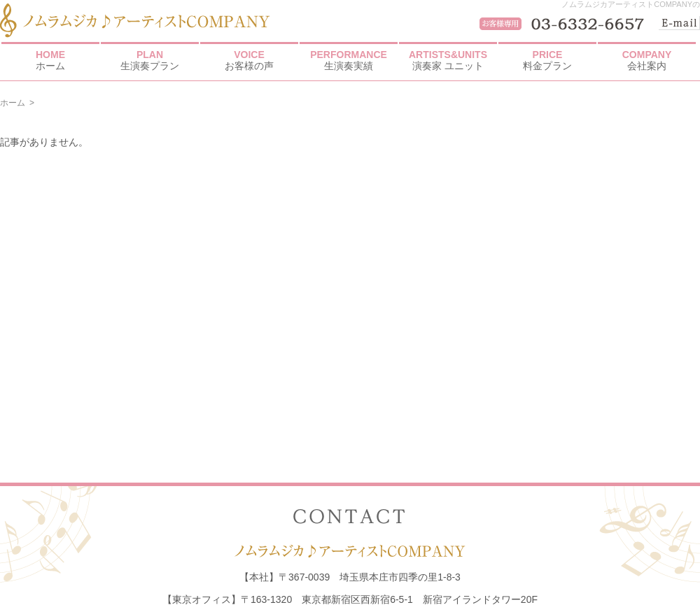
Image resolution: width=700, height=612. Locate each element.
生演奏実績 (349, 60)
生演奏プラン (150, 60)
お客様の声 (249, 60)
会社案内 (647, 60)
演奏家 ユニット (448, 60)
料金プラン (547, 60)
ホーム (50, 60)
